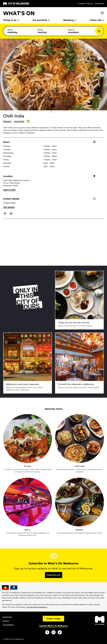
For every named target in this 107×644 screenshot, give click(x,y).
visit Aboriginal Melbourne (37, 607)
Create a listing (85, 4)
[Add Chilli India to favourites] (28, 122)
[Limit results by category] (18, 31)
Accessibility (8, 625)
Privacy (6, 621)
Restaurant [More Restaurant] (7, 121)
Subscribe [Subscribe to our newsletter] (99, 4)
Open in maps (9, 190)
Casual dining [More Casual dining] (19, 121)
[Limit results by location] (79, 31)
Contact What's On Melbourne (53, 626)
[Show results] (99, 31)
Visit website (9, 207)
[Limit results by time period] (49, 31)
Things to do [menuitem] (11, 20)
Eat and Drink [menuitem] (41, 20)
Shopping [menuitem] (70, 20)
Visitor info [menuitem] (97, 20)
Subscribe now (54, 575)
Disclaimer (7, 617)
